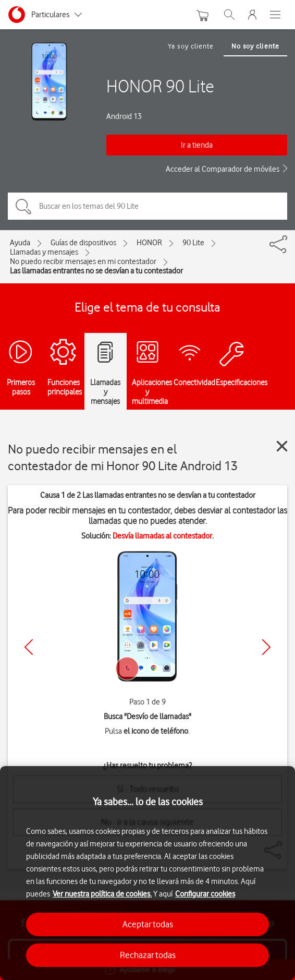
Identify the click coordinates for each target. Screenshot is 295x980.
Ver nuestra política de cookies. (102, 894)
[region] (147, 873)
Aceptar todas (148, 924)
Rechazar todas (148, 955)
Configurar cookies (205, 894)
